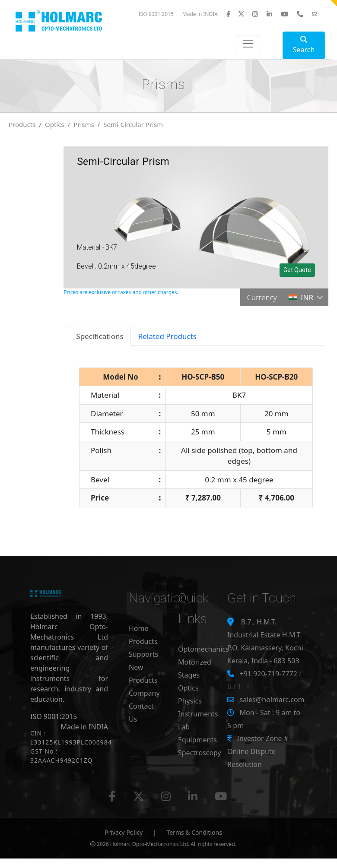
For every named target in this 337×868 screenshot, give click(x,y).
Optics (55, 124)
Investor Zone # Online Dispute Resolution (258, 751)
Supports (143, 654)
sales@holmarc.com (272, 700)
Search (304, 45)
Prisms (84, 124)
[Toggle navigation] (248, 44)
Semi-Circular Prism (133, 124)
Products (22, 124)
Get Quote (297, 270)
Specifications (100, 336)
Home (139, 628)
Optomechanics (203, 649)
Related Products (167, 336)
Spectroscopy (200, 753)
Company (144, 693)
